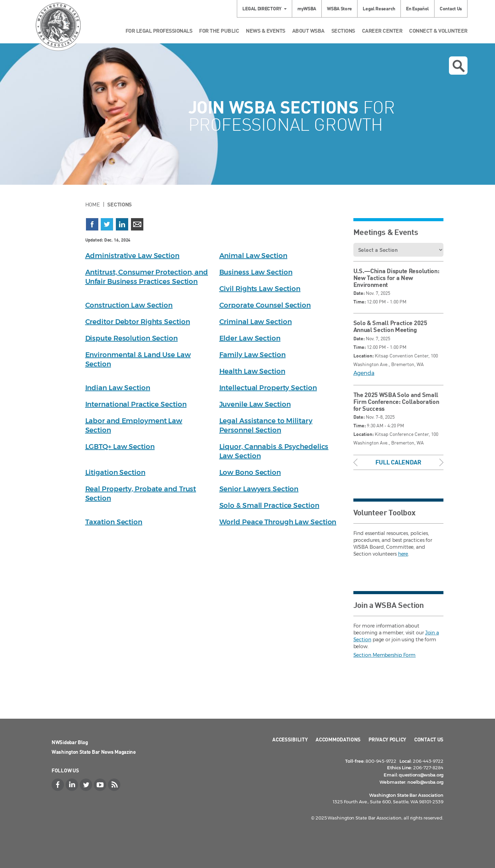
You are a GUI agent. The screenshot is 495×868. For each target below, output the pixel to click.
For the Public (219, 30)
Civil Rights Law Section (260, 289)
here (403, 554)
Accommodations (338, 739)
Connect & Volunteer (438, 30)
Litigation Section (115, 472)
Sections (343, 30)
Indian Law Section (118, 388)
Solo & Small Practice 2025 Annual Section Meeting (390, 326)
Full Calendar (398, 462)
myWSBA (307, 8)
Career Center (382, 30)
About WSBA (308, 30)
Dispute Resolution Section (131, 338)
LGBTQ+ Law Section (120, 447)
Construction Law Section (129, 305)
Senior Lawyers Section (259, 489)
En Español (417, 8)
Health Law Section (252, 371)
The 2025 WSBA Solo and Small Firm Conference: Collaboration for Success (396, 401)
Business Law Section (256, 272)
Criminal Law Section (256, 322)
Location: (364, 356)
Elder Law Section (250, 338)
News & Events (266, 30)
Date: (359, 293)
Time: (360, 302)
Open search (459, 66)
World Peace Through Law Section (278, 522)
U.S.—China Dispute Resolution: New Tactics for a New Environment (397, 278)
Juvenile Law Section (255, 404)
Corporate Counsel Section (265, 305)
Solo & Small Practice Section (269, 505)
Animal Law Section (253, 256)
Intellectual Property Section (268, 388)
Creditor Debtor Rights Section (138, 322)
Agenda (364, 373)
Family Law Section (252, 355)
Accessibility (290, 739)
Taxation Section (114, 522)
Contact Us (451, 8)
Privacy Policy (387, 739)
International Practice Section (136, 404)
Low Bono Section (250, 472)
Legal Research (379, 8)
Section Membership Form (385, 655)
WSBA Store (339, 8)
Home (93, 204)
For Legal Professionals (159, 30)
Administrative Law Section (132, 256)
